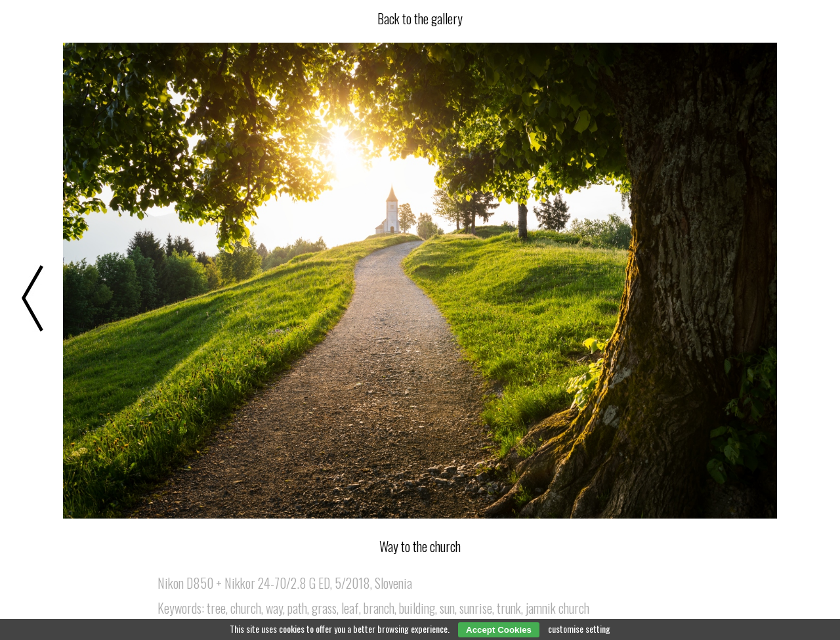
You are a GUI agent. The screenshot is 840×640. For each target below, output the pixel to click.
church (246, 608)
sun (447, 608)
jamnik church (557, 608)
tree (216, 608)
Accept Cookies (499, 630)
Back (420, 18)
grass (324, 608)
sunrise (476, 608)
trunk (509, 608)
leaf (350, 608)
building (417, 608)
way (274, 608)
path (297, 608)
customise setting (579, 629)
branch (379, 608)
